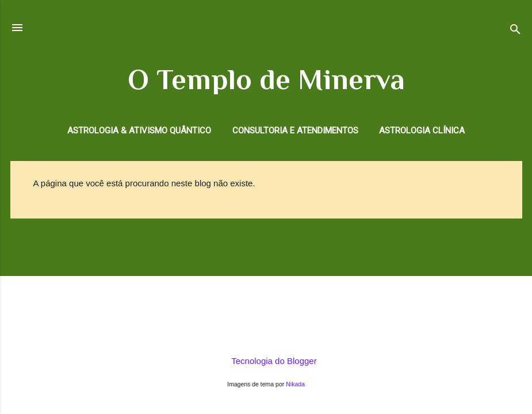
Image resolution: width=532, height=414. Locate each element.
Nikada (295, 384)
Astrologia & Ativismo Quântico (139, 131)
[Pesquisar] (515, 31)
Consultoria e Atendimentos (295, 131)
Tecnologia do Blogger (266, 361)
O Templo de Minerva (266, 79)
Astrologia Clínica (422, 131)
